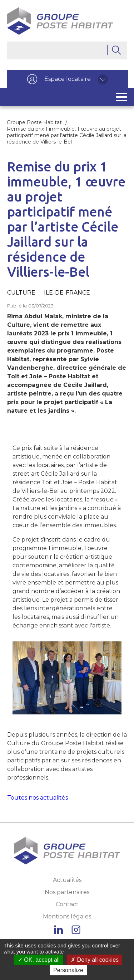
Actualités (67, 880)
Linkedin (58, 930)
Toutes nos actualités (38, 798)
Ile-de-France (67, 293)
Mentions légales (67, 916)
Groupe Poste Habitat (34, 122)
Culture (21, 293)
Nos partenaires (67, 892)
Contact (67, 904)
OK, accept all (39, 960)
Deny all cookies (95, 960)
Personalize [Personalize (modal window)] (68, 970)
